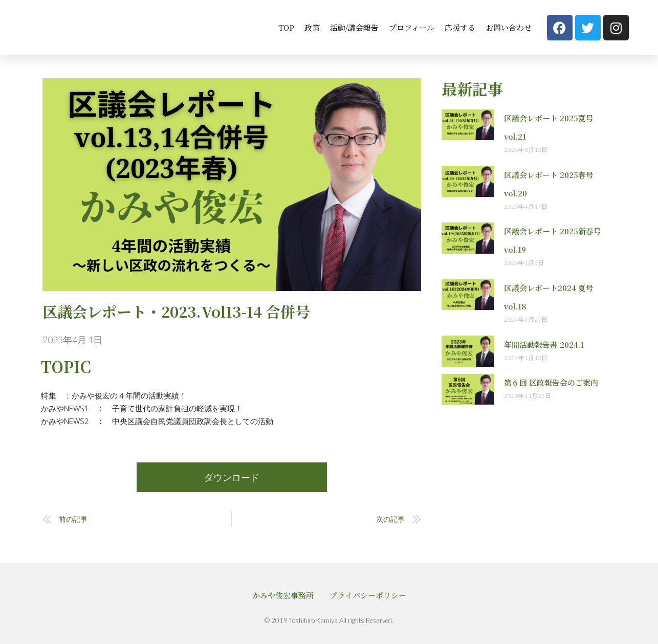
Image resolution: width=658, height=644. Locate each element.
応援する (460, 27)
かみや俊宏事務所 (283, 595)
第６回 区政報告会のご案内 (551, 382)
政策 (312, 27)
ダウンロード (232, 477)
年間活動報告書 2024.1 (544, 345)
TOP (286, 27)
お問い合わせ (509, 27)
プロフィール (412, 27)
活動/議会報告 (354, 27)
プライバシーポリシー (368, 595)
